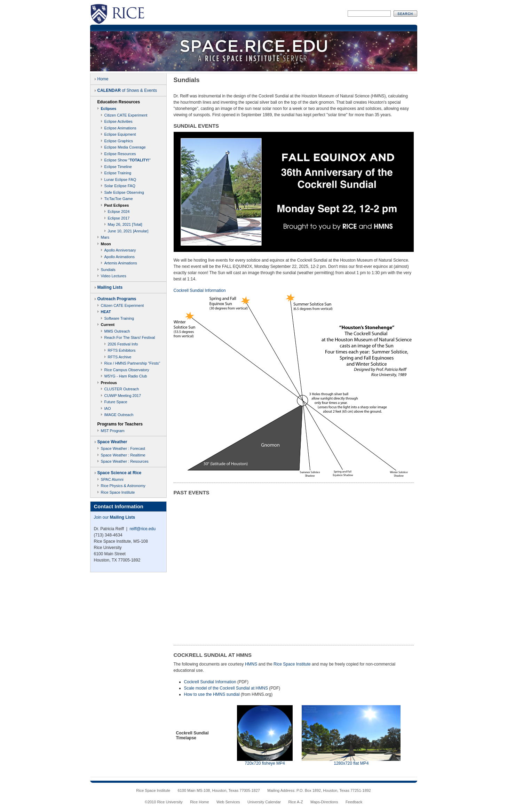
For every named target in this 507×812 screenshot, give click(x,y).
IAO (108, 408)
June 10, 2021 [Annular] (128, 231)
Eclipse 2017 (119, 218)
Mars (105, 237)
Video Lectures (114, 276)
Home (103, 79)
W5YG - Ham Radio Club (126, 376)
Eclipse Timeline (118, 167)
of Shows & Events (127, 90)
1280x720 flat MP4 (351, 763)
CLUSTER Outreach (122, 389)
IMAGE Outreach (119, 415)
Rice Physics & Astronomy (123, 486)
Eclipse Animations (120, 128)
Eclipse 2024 (119, 212)
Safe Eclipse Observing (124, 192)
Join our (115, 517)
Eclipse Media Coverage (125, 147)
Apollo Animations (120, 257)
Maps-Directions (324, 802)
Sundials (108, 270)
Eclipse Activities (118, 121)
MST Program (113, 431)
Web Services (228, 802)
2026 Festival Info (123, 344)
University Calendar (264, 802)
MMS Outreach (117, 331)
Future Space (116, 402)
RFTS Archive (120, 357)
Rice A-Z (295, 802)
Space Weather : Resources (125, 461)
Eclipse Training (118, 173)
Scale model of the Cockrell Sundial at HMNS (226, 688)
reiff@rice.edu (142, 529)
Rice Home (199, 802)
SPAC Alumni (112, 479)
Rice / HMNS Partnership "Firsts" (132, 363)
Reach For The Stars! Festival (130, 337)
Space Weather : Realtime (123, 455)
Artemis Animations (121, 263)
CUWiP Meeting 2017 (123, 396)
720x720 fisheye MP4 (265, 763)
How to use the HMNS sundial (212, 694)
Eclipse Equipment (120, 134)
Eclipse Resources (120, 154)
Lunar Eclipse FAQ (120, 180)
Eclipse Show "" (128, 160)
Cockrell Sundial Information (210, 682)
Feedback (354, 802)
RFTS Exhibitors (122, 350)
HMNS (251, 664)
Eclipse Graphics (119, 141)
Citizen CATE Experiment (126, 115)
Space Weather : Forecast (123, 448)
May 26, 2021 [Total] (125, 224)
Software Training (119, 318)
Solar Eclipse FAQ (120, 186)
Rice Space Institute (118, 492)
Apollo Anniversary (120, 250)
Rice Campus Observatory (127, 370)
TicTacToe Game (119, 199)
